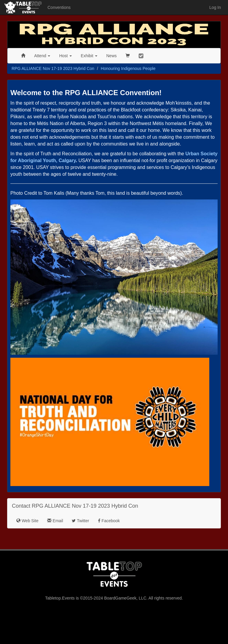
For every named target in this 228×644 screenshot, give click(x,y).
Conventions (59, 7)
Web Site (27, 521)
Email (55, 521)
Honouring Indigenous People (128, 68)
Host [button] (65, 56)
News (111, 56)
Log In (215, 7)
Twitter (80, 521)
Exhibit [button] (89, 56)
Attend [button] (42, 56)
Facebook (109, 521)
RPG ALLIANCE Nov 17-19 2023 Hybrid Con (53, 68)
